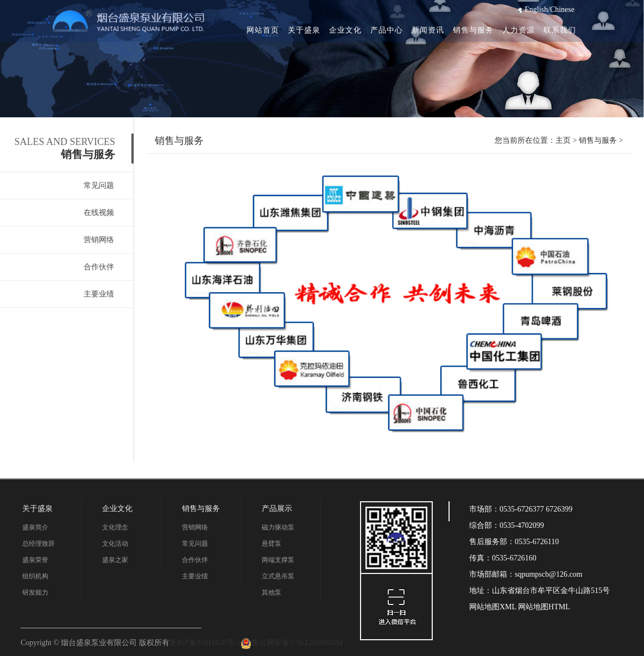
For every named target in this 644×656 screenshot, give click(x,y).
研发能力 (35, 592)
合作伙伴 (99, 267)
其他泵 (272, 592)
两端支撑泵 (278, 560)
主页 (563, 140)
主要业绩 (99, 294)
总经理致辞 (39, 544)
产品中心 (387, 30)
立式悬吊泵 (278, 576)
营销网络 (99, 240)
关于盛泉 (304, 30)
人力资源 (519, 30)
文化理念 (115, 527)
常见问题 (99, 185)
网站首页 (263, 30)
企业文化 (345, 30)
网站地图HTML (543, 607)
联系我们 (560, 30)
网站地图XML (493, 607)
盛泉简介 (35, 527)
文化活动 (115, 544)
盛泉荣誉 (35, 560)
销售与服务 (473, 30)
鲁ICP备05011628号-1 (205, 643)
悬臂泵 (272, 544)
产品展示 (277, 509)
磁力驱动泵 (278, 527)
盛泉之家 (115, 560)
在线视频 (99, 213)
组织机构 (35, 576)
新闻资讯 (428, 30)
